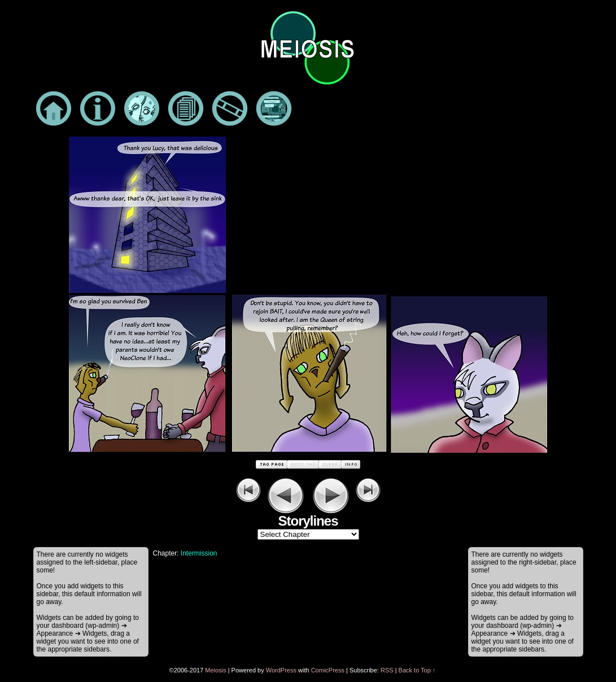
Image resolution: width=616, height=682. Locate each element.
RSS (387, 670)
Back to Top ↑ (417, 670)
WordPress (281, 670)
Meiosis (215, 670)
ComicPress (328, 670)
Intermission (199, 553)
